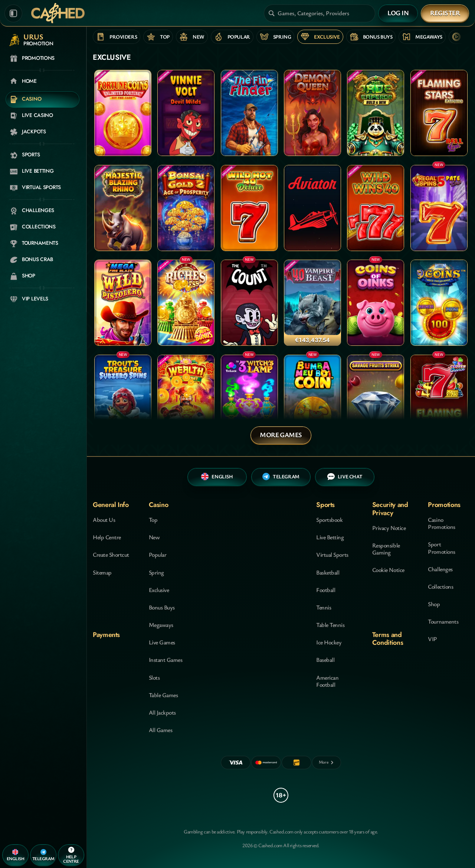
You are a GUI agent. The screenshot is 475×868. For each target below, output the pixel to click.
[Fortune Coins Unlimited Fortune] (123, 113)
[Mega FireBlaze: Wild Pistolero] (123, 303)
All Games (161, 730)
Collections (440, 586)
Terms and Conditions (388, 639)
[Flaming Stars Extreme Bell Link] (439, 113)
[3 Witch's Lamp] (249, 398)
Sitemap (102, 572)
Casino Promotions (441, 523)
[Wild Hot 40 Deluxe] (249, 208)
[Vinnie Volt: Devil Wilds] (186, 113)
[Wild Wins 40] (376, 208)
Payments (106, 635)
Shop (434, 604)
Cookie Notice (388, 570)
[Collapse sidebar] (13, 13)
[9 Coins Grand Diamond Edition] (439, 303)
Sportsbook (329, 520)
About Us (104, 520)
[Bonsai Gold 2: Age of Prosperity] (186, 208)
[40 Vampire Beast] (312, 303)
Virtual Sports (332, 555)
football (326, 590)
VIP (433, 639)
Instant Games (166, 660)
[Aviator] (312, 208)
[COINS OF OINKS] (376, 303)
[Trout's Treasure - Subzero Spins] (123, 398)
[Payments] (327, 763)
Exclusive (159, 590)
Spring (156, 572)
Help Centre (107, 537)
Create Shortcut (111, 555)
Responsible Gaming (386, 549)
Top (153, 520)
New (154, 537)
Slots (154, 677)
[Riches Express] (186, 303)
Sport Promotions (441, 548)
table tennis (330, 625)
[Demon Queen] (312, 113)
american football (327, 681)
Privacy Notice (389, 528)
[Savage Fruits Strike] (376, 398)
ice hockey (329, 642)
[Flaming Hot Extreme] (439, 398)
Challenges (440, 569)
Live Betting (330, 537)
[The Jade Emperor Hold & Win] (376, 113)
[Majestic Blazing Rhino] (123, 208)
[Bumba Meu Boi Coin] (312, 398)
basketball (328, 572)
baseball (325, 660)
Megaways (161, 625)
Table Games (163, 695)
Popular (158, 555)
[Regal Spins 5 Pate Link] (439, 208)
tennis (324, 607)
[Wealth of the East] (186, 398)
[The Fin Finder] (249, 113)
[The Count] (249, 303)
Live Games (162, 642)
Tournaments (443, 621)
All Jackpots (162, 712)
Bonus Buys (162, 607)
